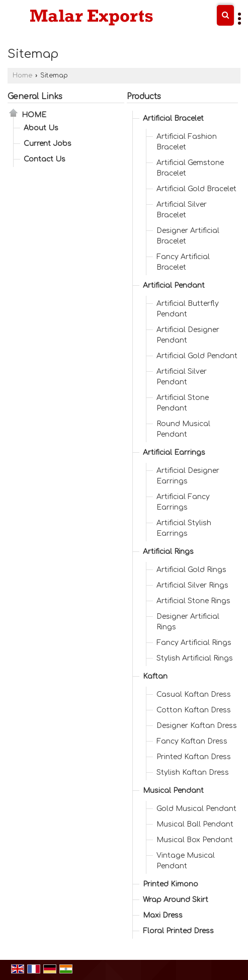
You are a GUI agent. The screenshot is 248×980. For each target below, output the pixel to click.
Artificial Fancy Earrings (183, 502)
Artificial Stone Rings (193, 601)
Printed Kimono (171, 884)
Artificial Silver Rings (192, 585)
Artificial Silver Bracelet (182, 210)
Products (144, 97)
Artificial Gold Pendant (197, 356)
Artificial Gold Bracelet (196, 189)
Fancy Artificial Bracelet (183, 262)
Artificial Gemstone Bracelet (190, 168)
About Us (41, 128)
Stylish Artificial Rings (195, 658)
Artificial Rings (168, 552)
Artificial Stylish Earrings (184, 528)
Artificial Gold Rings (191, 570)
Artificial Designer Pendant (188, 335)
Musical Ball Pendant (195, 824)
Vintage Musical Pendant (186, 861)
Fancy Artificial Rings (194, 643)
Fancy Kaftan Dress (192, 741)
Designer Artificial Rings (188, 622)
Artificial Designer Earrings (188, 476)
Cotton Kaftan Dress (194, 710)
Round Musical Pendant (183, 429)
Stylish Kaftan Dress (193, 772)
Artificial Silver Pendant (182, 377)
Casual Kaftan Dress (194, 695)
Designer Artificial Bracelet (188, 236)
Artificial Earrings (174, 453)
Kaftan (155, 676)
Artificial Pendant (174, 285)
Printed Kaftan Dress (194, 757)
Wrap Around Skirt (176, 900)
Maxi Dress (163, 915)
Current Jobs (48, 144)
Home (22, 75)
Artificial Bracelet (173, 118)
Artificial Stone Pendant (183, 403)
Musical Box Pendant (195, 840)
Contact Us (45, 159)
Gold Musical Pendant (196, 809)
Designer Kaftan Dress (197, 726)
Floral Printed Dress (178, 931)
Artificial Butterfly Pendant (188, 309)
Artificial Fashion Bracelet (187, 142)
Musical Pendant (173, 791)
